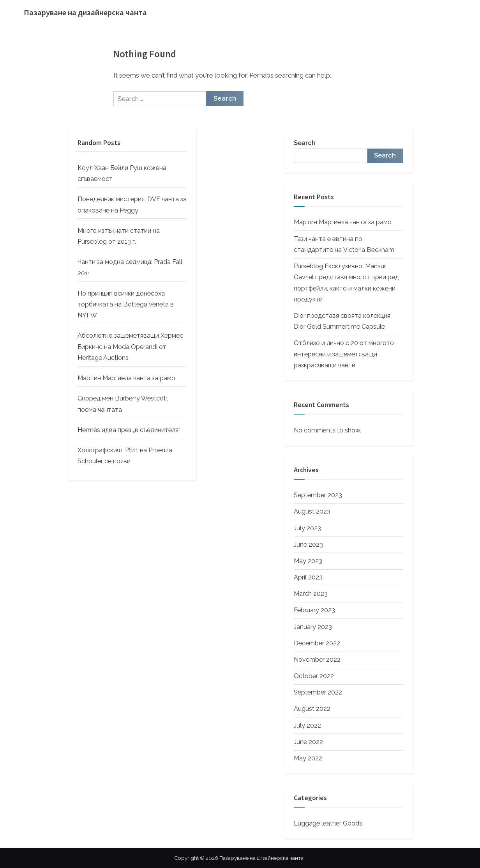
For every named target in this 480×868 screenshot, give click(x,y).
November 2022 (317, 660)
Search (305, 143)
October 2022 (314, 676)
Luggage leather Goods (328, 823)
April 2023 (308, 577)
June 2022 (308, 742)
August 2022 (312, 709)
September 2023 (318, 495)
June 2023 (308, 545)
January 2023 (313, 627)
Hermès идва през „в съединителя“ (129, 430)
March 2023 (311, 594)
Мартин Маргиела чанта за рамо (126, 378)
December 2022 (317, 643)
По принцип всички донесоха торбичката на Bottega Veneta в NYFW (126, 305)
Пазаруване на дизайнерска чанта (85, 12)
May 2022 (308, 758)
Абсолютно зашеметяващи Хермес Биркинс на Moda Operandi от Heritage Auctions (130, 347)
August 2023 (312, 511)
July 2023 (307, 528)
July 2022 (307, 725)
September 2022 (318, 692)
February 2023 (314, 610)
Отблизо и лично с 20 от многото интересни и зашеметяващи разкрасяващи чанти (344, 354)
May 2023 (308, 561)
